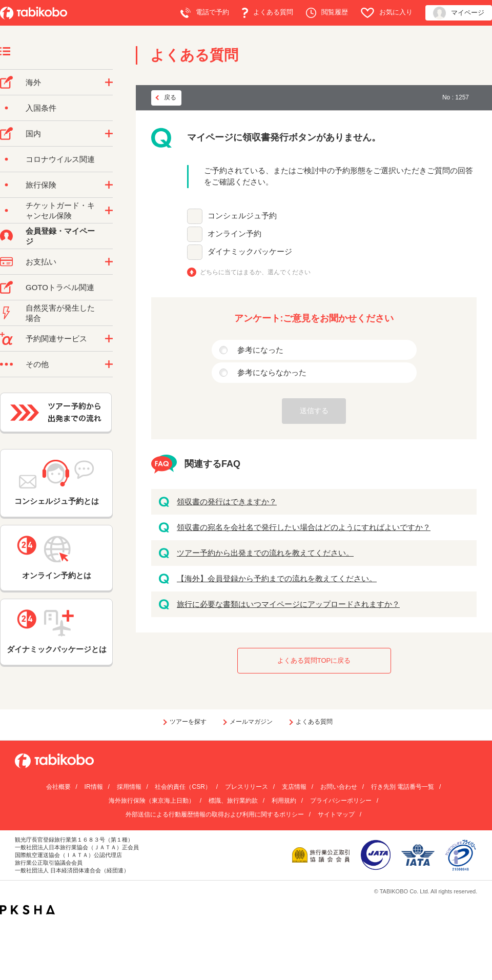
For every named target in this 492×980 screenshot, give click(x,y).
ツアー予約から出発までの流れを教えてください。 (265, 553)
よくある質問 (268, 13)
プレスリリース (247, 787)
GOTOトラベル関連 (60, 287)
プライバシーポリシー (341, 801)
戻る (170, 97)
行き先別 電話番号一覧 (403, 787)
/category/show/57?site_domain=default (109, 134)
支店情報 (294, 787)
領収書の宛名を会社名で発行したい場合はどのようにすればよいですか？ (304, 527)
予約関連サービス (56, 339)
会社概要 (58, 787)
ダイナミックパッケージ (250, 251)
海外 (33, 82)
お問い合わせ (339, 787)
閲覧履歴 (327, 13)
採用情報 (129, 787)
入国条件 (41, 108)
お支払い (41, 262)
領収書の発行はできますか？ (227, 502)
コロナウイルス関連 (60, 159)
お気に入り (387, 13)
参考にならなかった (272, 372)
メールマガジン (251, 722)
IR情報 (94, 787)
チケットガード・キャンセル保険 (60, 210)
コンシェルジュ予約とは (57, 483)
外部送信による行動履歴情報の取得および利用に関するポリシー (215, 814)
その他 (37, 364)
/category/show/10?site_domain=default (109, 185)
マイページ (459, 13)
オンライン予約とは (56, 558)
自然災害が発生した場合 (60, 313)
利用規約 (284, 801)
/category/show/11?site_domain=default (109, 339)
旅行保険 (41, 185)
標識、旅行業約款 (233, 801)
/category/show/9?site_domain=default (109, 262)
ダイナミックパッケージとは (57, 631)
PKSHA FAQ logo (27, 910)
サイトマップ (336, 814)
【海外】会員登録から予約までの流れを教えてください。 (277, 578)
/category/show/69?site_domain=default (109, 211)
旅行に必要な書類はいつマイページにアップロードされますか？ (288, 604)
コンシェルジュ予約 (242, 216)
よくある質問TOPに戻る (314, 660)
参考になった (260, 350)
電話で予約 (205, 13)
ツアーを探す (188, 722)
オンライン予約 (234, 233)
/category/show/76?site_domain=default (109, 83)
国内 (33, 134)
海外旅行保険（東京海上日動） (152, 801)
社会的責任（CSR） (183, 787)
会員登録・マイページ (60, 236)
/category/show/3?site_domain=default (109, 364)
